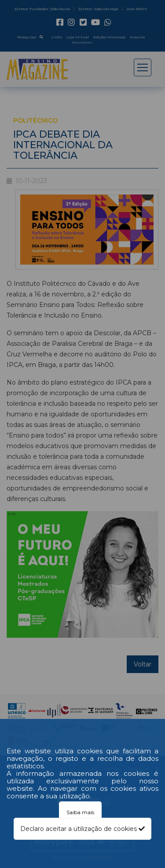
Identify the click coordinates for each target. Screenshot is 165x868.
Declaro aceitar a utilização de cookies (82, 829)
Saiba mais (80, 812)
